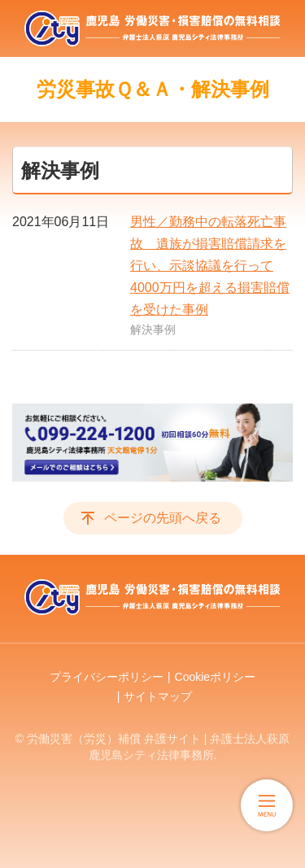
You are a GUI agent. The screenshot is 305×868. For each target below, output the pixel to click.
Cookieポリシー (216, 677)
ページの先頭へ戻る (163, 518)
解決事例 (153, 329)
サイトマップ (158, 696)
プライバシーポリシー (107, 677)
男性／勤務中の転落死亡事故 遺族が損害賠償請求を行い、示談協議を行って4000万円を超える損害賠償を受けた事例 (210, 266)
